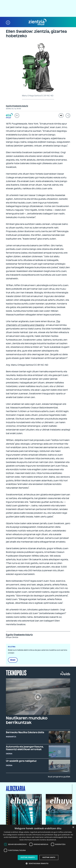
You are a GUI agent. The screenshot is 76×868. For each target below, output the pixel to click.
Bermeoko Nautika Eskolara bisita (25, 732)
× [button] (73, 827)
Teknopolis (16, 672)
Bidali (13, 660)
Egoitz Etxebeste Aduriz (17, 106)
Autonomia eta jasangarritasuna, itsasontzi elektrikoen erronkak (25, 748)
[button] (8, 22)
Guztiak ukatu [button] (49, 857)
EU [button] (17, 116)
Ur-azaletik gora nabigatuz (21, 761)
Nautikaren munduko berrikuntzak (27, 720)
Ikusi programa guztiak (59, 777)
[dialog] (38, 846)
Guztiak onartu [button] (28, 857)
